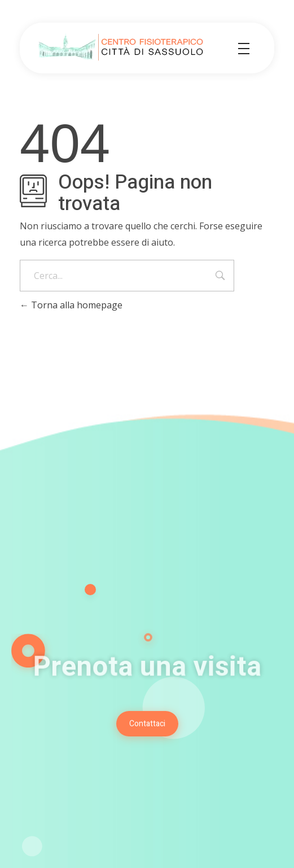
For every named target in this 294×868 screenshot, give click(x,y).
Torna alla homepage (71, 305)
